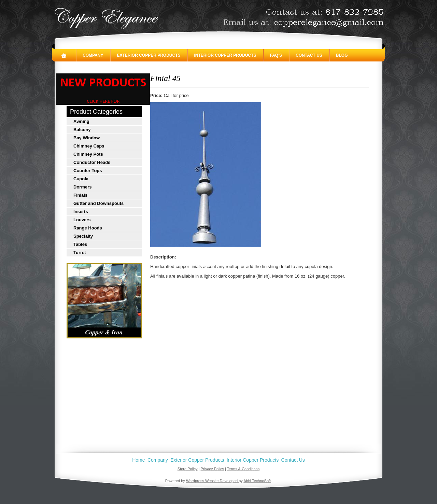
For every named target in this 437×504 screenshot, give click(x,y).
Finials (80, 195)
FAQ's (276, 55)
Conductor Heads (92, 162)
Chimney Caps (89, 146)
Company (93, 55)
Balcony (82, 130)
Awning (81, 121)
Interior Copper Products (225, 55)
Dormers (82, 187)
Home (138, 460)
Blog (342, 55)
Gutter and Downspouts (98, 203)
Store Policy (188, 469)
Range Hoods (88, 228)
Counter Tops (88, 171)
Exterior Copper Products (149, 55)
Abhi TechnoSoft (257, 481)
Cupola (81, 179)
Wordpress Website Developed (212, 481)
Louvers (82, 220)
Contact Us (309, 55)
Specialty (83, 236)
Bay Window (87, 138)
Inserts (81, 212)
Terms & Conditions (243, 469)
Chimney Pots (88, 154)
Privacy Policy (212, 469)
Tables (80, 244)
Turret (80, 253)
